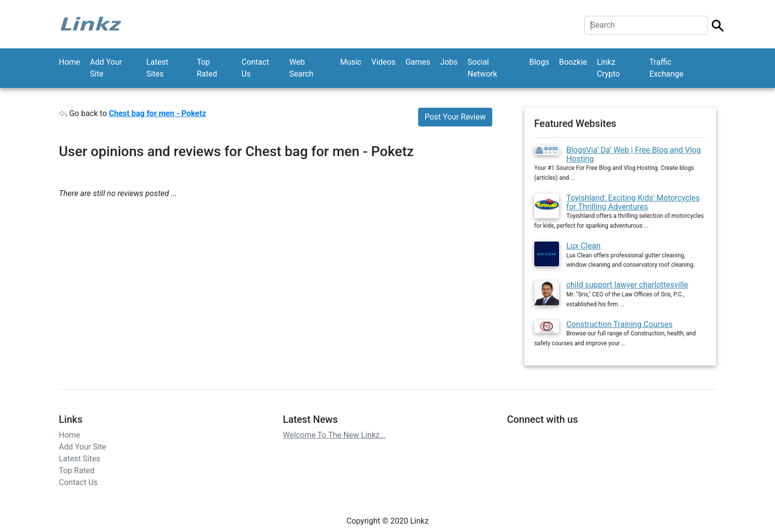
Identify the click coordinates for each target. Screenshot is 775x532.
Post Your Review (455, 117)
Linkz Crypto (608, 68)
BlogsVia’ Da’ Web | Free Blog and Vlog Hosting (634, 154)
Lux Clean (583, 246)
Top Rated (207, 68)
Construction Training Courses (620, 324)
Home (69, 62)
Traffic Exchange (667, 68)
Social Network (482, 68)
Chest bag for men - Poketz (157, 113)
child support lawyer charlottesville (627, 285)
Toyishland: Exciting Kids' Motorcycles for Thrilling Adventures (633, 202)
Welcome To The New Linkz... (334, 435)
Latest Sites (157, 68)
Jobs (449, 62)
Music (351, 62)
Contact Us (255, 68)
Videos (383, 62)
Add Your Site (106, 68)
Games (418, 62)
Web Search (301, 68)
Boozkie (573, 62)
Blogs (539, 62)
